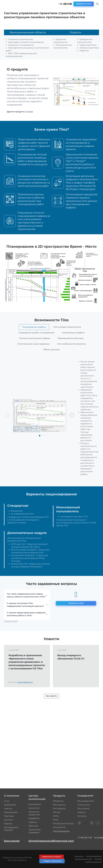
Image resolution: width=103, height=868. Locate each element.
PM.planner (58, 801)
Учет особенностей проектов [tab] (71, 352)
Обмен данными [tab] (51, 358)
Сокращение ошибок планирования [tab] (36, 341)
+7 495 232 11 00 (85, 838)
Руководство (10, 805)
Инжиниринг (35, 804)
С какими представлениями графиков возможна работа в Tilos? (26, 623)
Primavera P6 (59, 827)
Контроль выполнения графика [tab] (35, 347)
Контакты (8, 820)
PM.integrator (59, 809)
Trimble (29, 112)
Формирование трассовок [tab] (71, 347)
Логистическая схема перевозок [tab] (34, 352)
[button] (40, 444)
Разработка (34, 818)
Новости (8, 809)
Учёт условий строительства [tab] (67, 335)
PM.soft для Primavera (63, 824)
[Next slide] (72, 424)
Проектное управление (34, 813)
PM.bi (56, 820)
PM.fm (56, 816)
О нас (7, 801)
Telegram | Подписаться (52, 861)
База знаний (12, 841)
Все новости (51, 704)
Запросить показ (84, 4)
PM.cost (57, 812)
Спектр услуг (84, 805)
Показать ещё (11, 630)
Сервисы (33, 822)
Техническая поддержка (35, 831)
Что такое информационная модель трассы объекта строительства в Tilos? (26, 604)
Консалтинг (34, 808)
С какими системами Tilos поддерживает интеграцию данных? (25, 613)
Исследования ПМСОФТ (11, 829)
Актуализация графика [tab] (73, 341)
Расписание (83, 809)
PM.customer (59, 805)
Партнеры (9, 816)
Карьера (8, 824)
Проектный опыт (64, 841)
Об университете (86, 801)
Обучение (33, 826)
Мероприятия (11, 812)
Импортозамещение (39, 841)
